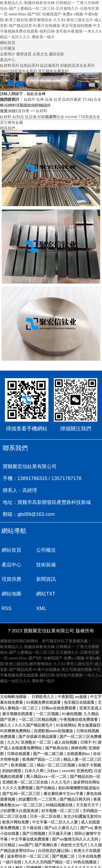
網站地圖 (12, 580)
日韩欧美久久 (44, 683)
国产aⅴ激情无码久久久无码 (76, 825)
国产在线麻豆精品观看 (38, 722)
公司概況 (8, 48)
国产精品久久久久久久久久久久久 (73, 854)
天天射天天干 (88, 791)
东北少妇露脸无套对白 (82, 802)
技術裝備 (12, 565)
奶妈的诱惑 (12, 757)
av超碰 (81, 683)
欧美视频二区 (23, 751)
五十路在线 (32, 814)
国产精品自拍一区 (85, 762)
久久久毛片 (61, 768)
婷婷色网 (79, 734)
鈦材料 (42, 111)
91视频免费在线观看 (44, 688)
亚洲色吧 (84, 757)
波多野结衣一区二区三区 (29, 842)
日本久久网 (35, 757)
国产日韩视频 (34, 819)
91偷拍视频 (72, 700)
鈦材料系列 (10, 65)
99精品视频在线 (59, 791)
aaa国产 (25, 831)
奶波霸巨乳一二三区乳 (38, 785)
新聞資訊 (80, 565)
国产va (86, 814)
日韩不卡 (88, 728)
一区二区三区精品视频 (38, 705)
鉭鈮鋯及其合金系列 (78, 65)
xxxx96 (68, 757)
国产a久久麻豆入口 (61, 814)
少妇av (53, 757)
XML (7, 594)
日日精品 (8, 831)
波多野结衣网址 (86, 768)
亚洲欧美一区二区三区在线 (26, 768)
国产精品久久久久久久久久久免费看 (33, 859)
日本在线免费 (89, 842)
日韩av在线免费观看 (59, 694)
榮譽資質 (24, 54)
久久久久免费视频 (18, 774)
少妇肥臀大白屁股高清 (20, 797)
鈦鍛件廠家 (72, 99)
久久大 (13, 728)
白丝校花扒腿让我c (55, 837)
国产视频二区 (64, 842)
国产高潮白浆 (47, 831)
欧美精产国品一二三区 (42, 745)
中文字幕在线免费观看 (30, 825)
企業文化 (40, 54)
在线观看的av (79, 740)
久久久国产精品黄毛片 (34, 711)
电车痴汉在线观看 (80, 688)
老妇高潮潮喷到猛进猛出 (79, 774)
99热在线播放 (85, 848)
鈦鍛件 (30, 99)
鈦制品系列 (30, 65)
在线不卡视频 (89, 751)
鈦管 (58, 99)
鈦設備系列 (50, 65)
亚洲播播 (34, 854)
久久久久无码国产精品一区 (48, 848)
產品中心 (8, 60)
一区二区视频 (48, 700)
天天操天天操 (60, 819)
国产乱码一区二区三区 (22, 779)
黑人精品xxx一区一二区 (47, 762)
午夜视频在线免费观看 (79, 705)
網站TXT (45, 580)
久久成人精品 (12, 854)
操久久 (6, 711)
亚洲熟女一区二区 (36, 728)
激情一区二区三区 (23, 865)
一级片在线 (12, 848)
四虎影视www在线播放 (54, 717)
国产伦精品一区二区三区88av (66, 865)
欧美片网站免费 (16, 808)
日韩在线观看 (19, 740)
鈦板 (49, 99)
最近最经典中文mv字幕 (64, 779)
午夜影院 (65, 683)
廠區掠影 (57, 54)
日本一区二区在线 (46, 802)
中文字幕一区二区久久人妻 (55, 808)
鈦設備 (45, 105)
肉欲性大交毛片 (75, 831)
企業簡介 (8, 54)
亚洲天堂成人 (91, 694)
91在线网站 (66, 711)
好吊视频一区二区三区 (61, 797)
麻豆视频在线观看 (18, 700)
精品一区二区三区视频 (56, 751)
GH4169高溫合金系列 (18, 71)
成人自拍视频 (66, 728)
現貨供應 (22, 111)
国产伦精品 (46, 774)
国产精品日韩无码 (75, 785)
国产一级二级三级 (49, 740)
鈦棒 (40, 99)
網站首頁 (8, 43)
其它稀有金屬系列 (53, 71)
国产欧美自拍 (57, 734)
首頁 (4, 111)
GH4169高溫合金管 (21, 105)
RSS (75, 580)
